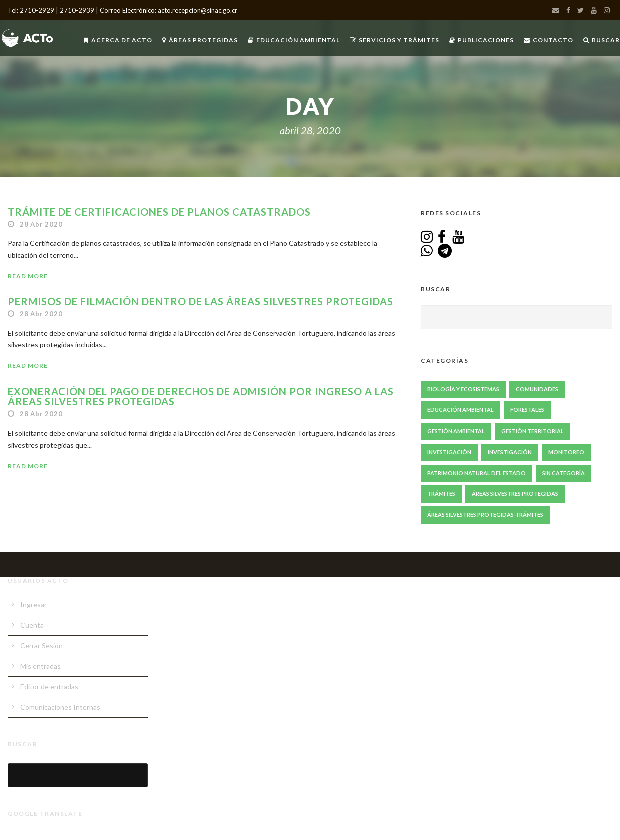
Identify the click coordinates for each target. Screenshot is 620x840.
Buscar (602, 40)
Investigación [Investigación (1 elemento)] (510, 452)
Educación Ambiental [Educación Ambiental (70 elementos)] (461, 410)
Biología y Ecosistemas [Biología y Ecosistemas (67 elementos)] (463, 389)
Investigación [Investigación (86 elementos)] (449, 452)
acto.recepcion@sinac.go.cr (197, 10)
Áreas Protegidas (200, 40)
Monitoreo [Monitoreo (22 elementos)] (566, 452)
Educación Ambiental (294, 40)
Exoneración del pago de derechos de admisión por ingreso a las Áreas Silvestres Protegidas (201, 396)
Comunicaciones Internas (60, 707)
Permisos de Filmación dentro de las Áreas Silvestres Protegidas (200, 301)
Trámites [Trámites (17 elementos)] (441, 493)
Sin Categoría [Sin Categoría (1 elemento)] (564, 473)
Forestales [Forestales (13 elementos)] (527, 410)
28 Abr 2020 (41, 224)
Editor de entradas (49, 687)
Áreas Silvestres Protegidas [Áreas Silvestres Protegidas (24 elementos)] (515, 493)
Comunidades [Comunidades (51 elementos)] (537, 389)
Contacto (549, 40)
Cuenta (32, 625)
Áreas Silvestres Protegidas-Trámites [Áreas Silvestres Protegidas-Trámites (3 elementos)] (485, 514)
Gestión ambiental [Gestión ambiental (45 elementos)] (456, 431)
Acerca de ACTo (118, 40)
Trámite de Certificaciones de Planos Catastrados (159, 212)
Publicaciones (482, 40)
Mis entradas (40, 666)
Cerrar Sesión (41, 646)
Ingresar (33, 604)
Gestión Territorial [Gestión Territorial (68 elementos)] (533, 431)
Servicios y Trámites (395, 40)
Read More (28, 276)
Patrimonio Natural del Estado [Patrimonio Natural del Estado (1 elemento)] (477, 473)
